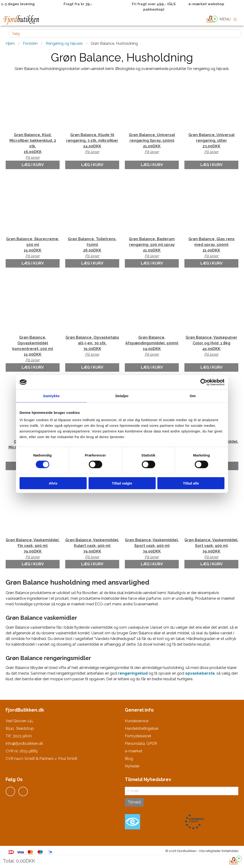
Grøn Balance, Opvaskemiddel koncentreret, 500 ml (33, 349)
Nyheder (132, 766)
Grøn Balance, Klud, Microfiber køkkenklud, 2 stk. (33, 147)
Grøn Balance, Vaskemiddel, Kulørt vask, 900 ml (92, 549)
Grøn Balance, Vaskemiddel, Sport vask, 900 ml (152, 549)
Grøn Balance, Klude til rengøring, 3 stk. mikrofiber (92, 144)
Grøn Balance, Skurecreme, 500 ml (33, 248)
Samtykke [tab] (51, 396)
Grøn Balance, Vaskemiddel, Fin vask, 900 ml (33, 549)
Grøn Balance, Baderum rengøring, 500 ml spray (152, 248)
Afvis (53, 483)
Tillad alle (191, 483)
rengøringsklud (133, 673)
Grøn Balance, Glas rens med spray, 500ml (211, 248)
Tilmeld (134, 802)
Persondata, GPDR (141, 744)
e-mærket (134, 751)
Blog (129, 759)
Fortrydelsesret (138, 736)
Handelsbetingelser (142, 728)
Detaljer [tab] (122, 396)
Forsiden (30, 43)
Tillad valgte (122, 483)
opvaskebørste (200, 673)
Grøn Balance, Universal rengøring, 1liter (211, 144)
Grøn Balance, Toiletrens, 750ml (92, 248)
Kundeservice (137, 721)
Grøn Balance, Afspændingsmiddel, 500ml (152, 346)
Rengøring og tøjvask (64, 43)
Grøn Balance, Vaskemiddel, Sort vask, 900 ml (211, 549)
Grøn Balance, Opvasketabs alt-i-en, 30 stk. (92, 346)
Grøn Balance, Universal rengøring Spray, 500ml (152, 144)
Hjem (10, 43)
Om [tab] (193, 396)
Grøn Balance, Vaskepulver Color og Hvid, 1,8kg (211, 346)
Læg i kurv (33, 165)
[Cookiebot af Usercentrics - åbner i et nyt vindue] (204, 382)
